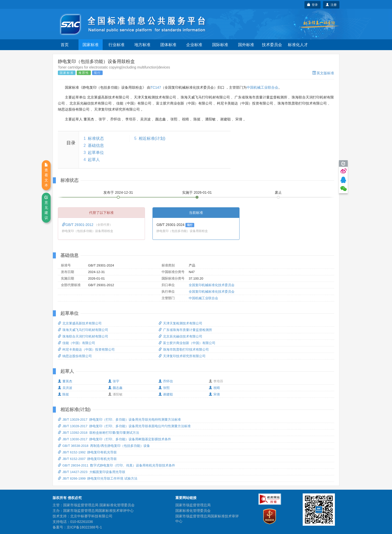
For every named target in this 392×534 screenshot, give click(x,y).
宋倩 (214, 394)
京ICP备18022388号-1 (84, 527)
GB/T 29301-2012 (78, 225)
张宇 (114, 381)
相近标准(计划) (152, 138)
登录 (313, 5)
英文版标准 (323, 73)
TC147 (156, 87)
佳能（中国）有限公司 (76, 343)
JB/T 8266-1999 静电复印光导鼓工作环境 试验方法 (98, 478)
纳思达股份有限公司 (75, 356)
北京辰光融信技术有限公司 (180, 336)
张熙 (164, 388)
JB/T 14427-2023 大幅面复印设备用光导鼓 (92, 472)
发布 (118, 192)
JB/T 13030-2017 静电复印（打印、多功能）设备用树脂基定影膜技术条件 (114, 439)
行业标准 (116, 45)
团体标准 (168, 45)
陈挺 (63, 394)
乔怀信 (166, 381)
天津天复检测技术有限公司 (180, 323)
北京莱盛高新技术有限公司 (80, 323)
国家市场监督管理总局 (193, 505)
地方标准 (142, 45)
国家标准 (91, 45)
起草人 (94, 160)
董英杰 (65, 381)
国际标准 (220, 45)
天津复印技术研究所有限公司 (182, 356)
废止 (278, 192)
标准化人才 (298, 45)
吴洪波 (65, 388)
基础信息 (96, 145)
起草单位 (96, 153)
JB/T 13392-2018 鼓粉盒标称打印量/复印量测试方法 (99, 433)
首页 (65, 45)
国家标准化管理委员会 (193, 511)
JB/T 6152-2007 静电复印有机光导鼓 (87, 459)
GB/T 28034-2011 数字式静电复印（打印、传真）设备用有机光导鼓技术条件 (116, 465)
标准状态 (96, 138)
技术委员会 (272, 45)
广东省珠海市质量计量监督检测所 (185, 330)
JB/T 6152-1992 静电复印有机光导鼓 (87, 452)
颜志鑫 (115, 388)
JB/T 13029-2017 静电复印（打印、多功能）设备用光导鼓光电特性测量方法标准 (119, 420)
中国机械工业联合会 (262, 87)
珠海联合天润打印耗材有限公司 (83, 336)
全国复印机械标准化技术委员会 (212, 285)
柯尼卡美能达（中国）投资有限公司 (86, 349)
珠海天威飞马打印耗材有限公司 (83, 330)
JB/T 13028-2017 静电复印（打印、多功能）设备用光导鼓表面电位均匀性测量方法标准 (124, 426)
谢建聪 (166, 394)
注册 (331, 5)
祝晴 (214, 388)
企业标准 (194, 45)
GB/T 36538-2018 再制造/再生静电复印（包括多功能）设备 (104, 446)
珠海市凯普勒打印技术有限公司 (184, 349)
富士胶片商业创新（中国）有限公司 (187, 343)
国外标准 (246, 45)
